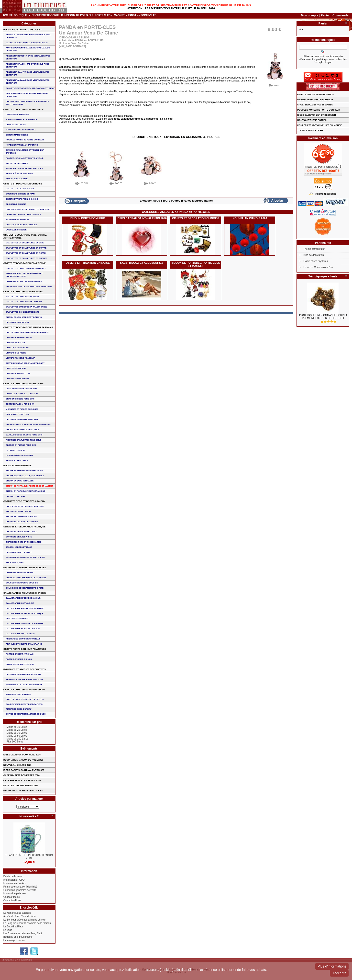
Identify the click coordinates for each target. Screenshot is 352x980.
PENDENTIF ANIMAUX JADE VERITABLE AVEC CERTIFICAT (28, 82)
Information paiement (15, 894)
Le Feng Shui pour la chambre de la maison (27, 923)
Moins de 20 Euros (17, 730)
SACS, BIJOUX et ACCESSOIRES (142, 263)
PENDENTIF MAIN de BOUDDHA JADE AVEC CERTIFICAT (27, 95)
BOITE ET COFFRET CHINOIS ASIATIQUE (25, 506)
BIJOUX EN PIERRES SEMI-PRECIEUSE (24, 471)
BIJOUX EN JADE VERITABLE (20, 481)
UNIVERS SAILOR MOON (17, 348)
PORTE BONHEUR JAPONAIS (20, 654)
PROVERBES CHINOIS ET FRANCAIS (23, 639)
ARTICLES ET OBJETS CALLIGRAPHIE (24, 644)
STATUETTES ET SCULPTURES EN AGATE (26, 253)
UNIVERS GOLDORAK (16, 368)
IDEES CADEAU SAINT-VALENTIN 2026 (142, 218)
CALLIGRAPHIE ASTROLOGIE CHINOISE (25, 608)
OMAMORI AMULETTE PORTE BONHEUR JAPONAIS (25, 152)
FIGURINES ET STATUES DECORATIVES (25, 669)
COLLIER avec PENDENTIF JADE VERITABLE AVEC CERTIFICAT (27, 103)
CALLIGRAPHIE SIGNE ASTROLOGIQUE (25, 613)
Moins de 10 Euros (17, 727)
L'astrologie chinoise (14, 940)
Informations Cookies (15, 883)
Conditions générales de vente (20, 890)
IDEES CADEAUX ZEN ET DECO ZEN (317, 115)
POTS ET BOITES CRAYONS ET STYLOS (25, 699)
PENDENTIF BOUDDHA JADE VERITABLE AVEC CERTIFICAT (28, 57)
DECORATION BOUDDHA (18, 322)
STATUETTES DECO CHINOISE (20, 189)
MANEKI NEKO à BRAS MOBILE (21, 130)
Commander (341, 15)
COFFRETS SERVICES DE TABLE (21, 532)
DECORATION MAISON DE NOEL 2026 (23, 760)
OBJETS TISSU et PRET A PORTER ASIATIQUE (28, 209)
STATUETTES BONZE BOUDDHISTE (23, 312)
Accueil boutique (15, 15)
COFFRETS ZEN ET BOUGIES (20, 573)
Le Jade (8, 930)
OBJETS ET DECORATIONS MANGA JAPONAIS (28, 327)
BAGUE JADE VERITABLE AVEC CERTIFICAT (27, 43)
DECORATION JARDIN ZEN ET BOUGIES (25, 568)
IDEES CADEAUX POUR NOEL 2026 (22, 755)
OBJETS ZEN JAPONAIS (17, 114)
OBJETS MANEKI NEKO (17, 135)
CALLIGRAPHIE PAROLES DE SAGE (23, 629)
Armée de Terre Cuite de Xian (20, 916)
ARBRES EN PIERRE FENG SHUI (21, 445)
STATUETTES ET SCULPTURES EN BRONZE (27, 258)
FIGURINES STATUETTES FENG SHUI (23, 440)
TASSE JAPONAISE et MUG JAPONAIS (24, 168)
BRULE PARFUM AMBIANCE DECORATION (26, 578)
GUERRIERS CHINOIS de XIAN (20, 194)
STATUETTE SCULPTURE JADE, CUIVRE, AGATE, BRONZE (25, 236)
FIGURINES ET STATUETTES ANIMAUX (24, 685)
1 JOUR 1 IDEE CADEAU (310, 130)
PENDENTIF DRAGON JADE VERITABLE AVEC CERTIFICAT (27, 65)
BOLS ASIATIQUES (15, 563)
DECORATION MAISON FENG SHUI (22, 419)
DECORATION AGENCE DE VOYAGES (23, 791)
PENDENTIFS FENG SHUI (18, 414)
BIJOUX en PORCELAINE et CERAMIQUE (26, 491)
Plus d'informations (332, 966)
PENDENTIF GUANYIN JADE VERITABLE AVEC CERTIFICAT (28, 74)
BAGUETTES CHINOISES (18, 220)
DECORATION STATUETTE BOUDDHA (23, 674)
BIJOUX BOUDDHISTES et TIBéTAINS (24, 317)
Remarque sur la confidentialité (20, 887)
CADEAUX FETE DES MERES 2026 (22, 775)
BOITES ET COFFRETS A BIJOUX (21, 517)
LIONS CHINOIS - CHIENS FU (19, 455)
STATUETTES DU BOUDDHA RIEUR (22, 297)
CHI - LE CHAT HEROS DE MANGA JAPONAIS (27, 332)
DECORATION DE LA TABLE (19, 552)
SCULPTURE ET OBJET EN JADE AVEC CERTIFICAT (30, 88)
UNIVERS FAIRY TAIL (16, 343)
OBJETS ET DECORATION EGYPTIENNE (25, 263)
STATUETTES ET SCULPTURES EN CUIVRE (26, 248)
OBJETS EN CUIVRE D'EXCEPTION (316, 94)
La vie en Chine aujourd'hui (318, 267)
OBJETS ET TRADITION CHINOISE (88, 263)
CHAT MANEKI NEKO (16, 125)
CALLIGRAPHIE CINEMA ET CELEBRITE (25, 623)
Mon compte (310, 15)
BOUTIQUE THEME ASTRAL (312, 120)
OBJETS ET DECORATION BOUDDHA (23, 292)
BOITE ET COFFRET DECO (18, 511)
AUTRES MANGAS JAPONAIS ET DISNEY (25, 363)
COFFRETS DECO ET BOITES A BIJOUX (24, 501)
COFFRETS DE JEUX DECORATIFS (22, 522)
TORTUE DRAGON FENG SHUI (20, 404)
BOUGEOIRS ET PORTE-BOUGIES (22, 583)
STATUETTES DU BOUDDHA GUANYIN (24, 302)
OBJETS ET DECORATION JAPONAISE (24, 109)
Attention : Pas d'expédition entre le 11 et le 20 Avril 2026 (171, 8)
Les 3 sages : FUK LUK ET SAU (21, 389)
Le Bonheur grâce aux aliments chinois (24, 920)
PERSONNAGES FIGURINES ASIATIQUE (25, 679)
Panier (326, 15)
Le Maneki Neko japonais (17, 913)
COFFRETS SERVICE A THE (19, 537)
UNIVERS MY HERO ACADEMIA (21, 358)
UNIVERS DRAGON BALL (18, 379)
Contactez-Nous (12, 900)
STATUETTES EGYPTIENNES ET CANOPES (26, 268)
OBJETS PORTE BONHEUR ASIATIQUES (25, 649)
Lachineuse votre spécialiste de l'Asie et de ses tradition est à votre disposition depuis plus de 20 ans (171, 5)
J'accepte (339, 973)
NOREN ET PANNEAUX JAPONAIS (22, 145)
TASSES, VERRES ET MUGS (19, 547)
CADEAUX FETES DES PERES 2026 (22, 780)
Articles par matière (29, 799)
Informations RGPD (14, 880)
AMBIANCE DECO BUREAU (19, 709)
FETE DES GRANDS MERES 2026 (21, 786)
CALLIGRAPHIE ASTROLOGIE (20, 603)
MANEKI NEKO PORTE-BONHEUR (22, 120)
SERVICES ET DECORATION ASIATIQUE (24, 527)
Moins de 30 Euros (17, 733)
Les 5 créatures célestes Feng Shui (23, 933)
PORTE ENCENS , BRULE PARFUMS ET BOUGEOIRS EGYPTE (24, 275)
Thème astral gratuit (314, 249)
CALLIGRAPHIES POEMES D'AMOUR (23, 598)
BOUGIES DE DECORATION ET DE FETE (25, 588)
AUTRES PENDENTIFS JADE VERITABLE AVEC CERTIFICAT (28, 49)
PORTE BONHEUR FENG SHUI (20, 664)
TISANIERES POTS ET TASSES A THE (23, 542)
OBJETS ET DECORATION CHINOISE (196, 218)
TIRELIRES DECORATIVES (18, 694)
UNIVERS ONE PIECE (16, 353)
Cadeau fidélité (12, 897)
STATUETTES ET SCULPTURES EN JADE (25, 243)
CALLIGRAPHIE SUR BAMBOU (20, 634)
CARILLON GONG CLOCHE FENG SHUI (24, 435)
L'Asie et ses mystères (316, 261)
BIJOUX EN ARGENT (16, 496)
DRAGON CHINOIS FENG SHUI (20, 399)
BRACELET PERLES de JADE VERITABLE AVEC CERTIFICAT (28, 36)
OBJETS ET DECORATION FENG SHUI (23, 384)
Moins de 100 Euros (17, 739)
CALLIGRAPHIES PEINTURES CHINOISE (25, 593)
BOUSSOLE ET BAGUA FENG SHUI (22, 430)
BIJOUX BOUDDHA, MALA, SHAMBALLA (25, 476)
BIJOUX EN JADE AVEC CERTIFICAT (23, 30)
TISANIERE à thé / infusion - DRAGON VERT (29, 857)
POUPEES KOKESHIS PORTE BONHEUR (25, 140)
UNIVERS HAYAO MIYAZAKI (19, 337)
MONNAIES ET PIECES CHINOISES (22, 409)
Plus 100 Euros (15, 742)
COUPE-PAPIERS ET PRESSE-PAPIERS (24, 704)
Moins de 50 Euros (17, 736)
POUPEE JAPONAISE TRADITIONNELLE (25, 158)
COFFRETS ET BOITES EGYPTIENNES (24, 281)
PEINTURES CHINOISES (17, 618)
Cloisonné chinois (16, 204)
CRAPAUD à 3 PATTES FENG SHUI (22, 394)
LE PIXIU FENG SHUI (16, 450)
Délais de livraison (13, 876)
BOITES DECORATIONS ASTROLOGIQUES (26, 714)
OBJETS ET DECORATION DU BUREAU (24, 690)
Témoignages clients (323, 276)
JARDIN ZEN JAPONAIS (17, 179)
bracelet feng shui (17, 461)
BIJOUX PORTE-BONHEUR (47, 15)
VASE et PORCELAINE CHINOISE (22, 225)
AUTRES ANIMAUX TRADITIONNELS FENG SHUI (28, 425)
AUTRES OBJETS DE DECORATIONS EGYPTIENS (29, 287)
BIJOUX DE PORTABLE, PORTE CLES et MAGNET (95, 15)
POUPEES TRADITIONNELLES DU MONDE (319, 125)
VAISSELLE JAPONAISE (17, 163)
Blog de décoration (313, 255)
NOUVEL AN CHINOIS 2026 (250, 218)
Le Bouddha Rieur (13, 927)
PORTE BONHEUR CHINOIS (19, 659)
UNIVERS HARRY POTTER (18, 373)
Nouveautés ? (29, 816)
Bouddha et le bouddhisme (18, 937)
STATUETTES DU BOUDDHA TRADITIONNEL (27, 307)
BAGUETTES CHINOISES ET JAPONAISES (26, 557)
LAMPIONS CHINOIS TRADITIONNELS (24, 214)
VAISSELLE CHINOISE (16, 230)
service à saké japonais (19, 174)
